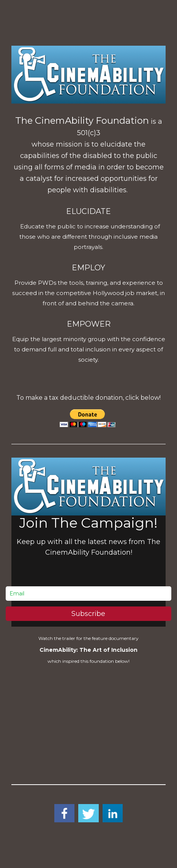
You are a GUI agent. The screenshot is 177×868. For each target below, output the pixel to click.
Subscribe (88, 614)
